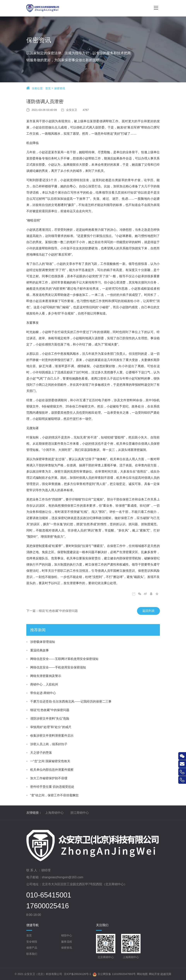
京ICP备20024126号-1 (77, 974)
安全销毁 (32, 942)
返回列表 (144, 611)
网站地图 (142, 974)
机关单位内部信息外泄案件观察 (52, 770)
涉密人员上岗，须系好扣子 (49, 744)
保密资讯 (60, 89)
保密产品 (32, 948)
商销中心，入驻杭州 (44, 684)
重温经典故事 (39, 650)
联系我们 (32, 954)
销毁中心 (67, 935)
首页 (48, 89)
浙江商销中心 (80, 813)
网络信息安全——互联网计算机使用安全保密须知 (64, 659)
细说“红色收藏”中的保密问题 (50, 710)
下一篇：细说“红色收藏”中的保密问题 (47, 611)
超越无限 (166, 974)
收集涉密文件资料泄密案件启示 (52, 736)
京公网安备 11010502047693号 (114, 974)
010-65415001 (49, 895)
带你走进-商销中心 (43, 693)
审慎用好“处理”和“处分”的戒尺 (51, 727)
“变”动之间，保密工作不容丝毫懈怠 (54, 795)
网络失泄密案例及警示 (46, 676)
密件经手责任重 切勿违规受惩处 (52, 787)
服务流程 (67, 942)
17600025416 (48, 906)
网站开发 (154, 974)
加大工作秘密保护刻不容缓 (49, 778)
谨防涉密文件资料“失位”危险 (50, 719)
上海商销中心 (54, 813)
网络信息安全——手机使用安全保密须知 (58, 667)
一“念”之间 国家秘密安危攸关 (50, 761)
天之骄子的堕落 (41, 753)
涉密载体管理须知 (43, 642)
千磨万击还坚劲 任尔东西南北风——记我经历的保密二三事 (71, 701)
